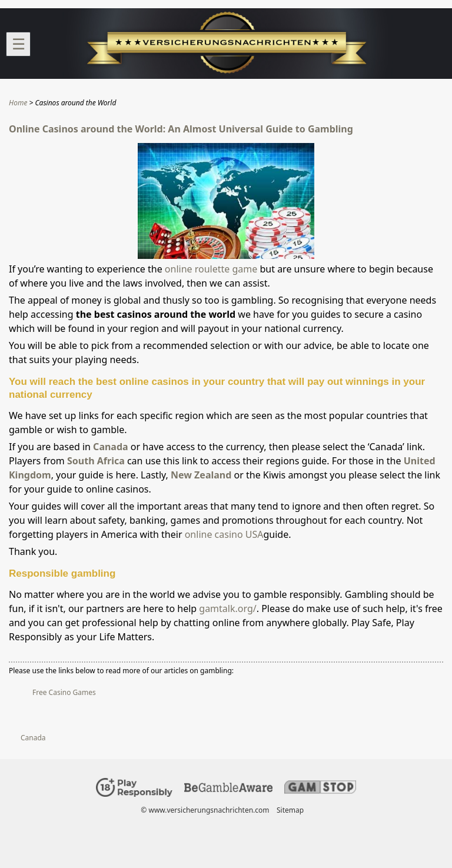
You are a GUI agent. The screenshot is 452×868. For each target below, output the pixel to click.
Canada (111, 447)
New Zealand (201, 475)
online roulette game (211, 269)
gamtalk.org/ (227, 608)
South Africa (96, 461)
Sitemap (290, 810)
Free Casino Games (64, 692)
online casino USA (224, 534)
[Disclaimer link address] (228, 789)
